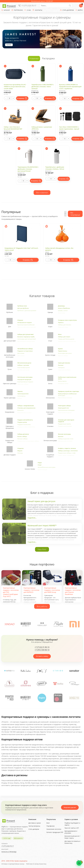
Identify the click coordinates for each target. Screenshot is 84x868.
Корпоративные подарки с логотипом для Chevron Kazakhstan (73, 591)
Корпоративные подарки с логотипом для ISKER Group (52, 590)
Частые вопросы (34, 826)
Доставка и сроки (35, 823)
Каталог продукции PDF (55, 832)
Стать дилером (34, 829)
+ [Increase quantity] (13, 98)
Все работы (42, 606)
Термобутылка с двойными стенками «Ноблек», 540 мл (55, 168)
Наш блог (42, 549)
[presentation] (65, 212)
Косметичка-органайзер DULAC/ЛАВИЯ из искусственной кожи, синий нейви (15, 87)
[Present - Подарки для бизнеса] (9, 6)
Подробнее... (32, 518)
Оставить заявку (42, 656)
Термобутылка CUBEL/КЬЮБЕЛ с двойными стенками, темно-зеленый (43, 87)
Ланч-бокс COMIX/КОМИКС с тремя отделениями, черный (69, 128)
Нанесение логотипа (54, 829)
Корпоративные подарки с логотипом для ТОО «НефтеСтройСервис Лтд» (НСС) (11, 592)
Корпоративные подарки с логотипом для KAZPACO (31, 590)
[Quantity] (9, 98)
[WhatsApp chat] (79, 863)
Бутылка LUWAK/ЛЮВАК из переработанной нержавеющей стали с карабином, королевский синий (70, 88)
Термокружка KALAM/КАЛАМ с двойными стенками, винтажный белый (28, 169)
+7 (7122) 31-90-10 (42, 647)
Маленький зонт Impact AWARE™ (42, 526)
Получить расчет (70, 807)
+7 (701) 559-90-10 (42, 650)
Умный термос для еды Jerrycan (41, 501)
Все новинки (42, 192)
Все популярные (75, 214)
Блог (48, 823)
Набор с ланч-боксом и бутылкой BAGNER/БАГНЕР (13, 128)
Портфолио (51, 826)
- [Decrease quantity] (6, 98)
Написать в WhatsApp (9, 852)
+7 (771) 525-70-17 (29, 6)
